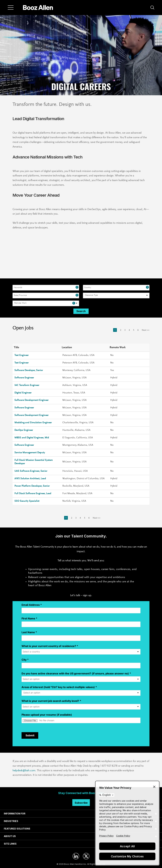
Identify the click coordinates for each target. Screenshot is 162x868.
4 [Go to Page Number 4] (129, 330)
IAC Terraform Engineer (27, 385)
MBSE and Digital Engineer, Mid (32, 438)
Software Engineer (24, 378)
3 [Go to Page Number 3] (125, 330)
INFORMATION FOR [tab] (15, 814)
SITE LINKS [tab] (10, 844)
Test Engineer (22, 355)
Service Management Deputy (30, 453)
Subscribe (81, 803)
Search (81, 311)
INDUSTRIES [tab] (11, 821)
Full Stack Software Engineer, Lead (33, 494)
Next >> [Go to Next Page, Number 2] (146, 330)
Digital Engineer (23, 393)
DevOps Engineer (24, 430)
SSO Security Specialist (27, 501)
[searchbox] (92, 296)
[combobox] (46, 288)
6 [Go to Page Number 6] (138, 330)
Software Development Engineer (32, 400)
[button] (152, 8)
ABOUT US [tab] (10, 836)
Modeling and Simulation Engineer (33, 423)
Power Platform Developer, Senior (32, 486)
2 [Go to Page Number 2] (121, 330)
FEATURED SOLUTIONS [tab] (17, 829)
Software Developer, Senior (29, 370)
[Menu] (11, 8)
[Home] (38, 8)
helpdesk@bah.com (24, 771)
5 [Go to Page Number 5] (134, 330)
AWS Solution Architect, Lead (30, 479)
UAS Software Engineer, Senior (31, 471)
